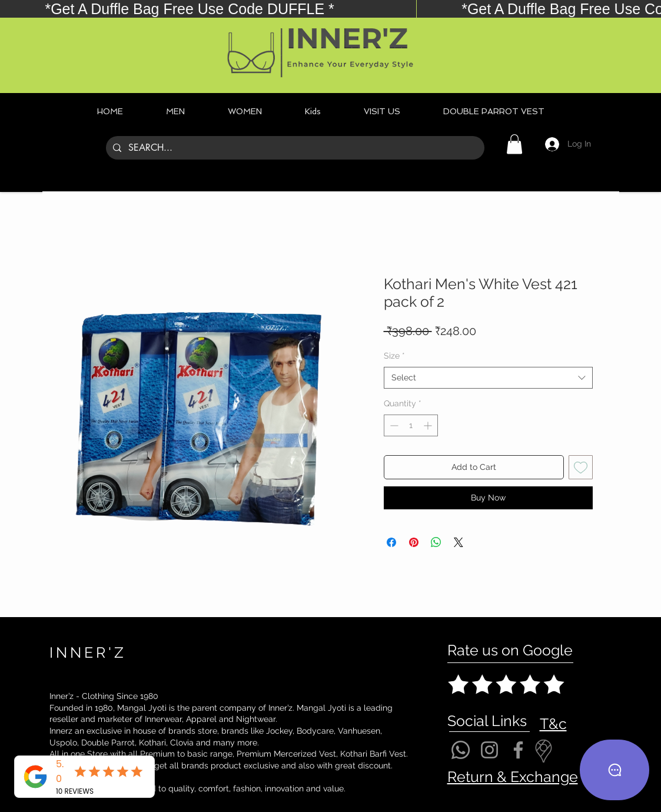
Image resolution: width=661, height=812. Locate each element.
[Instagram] (489, 750)
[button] (514, 144)
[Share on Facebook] (391, 542)
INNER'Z (88, 652)
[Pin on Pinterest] (414, 542)
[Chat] (615, 770)
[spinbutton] (411, 425)
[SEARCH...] (294, 148)
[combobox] (488, 378)
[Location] (544, 751)
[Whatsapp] (461, 750)
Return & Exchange (513, 777)
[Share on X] (459, 542)
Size (394, 356)
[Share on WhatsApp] (436, 542)
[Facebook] (518, 750)
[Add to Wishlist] (581, 467)
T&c (553, 724)
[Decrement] (393, 425)
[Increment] (429, 425)
